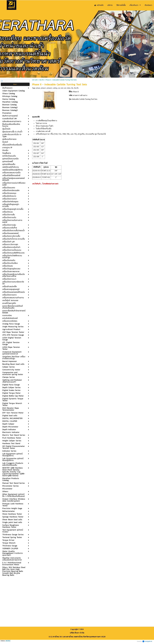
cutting (55, 88)
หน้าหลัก (35, 80)
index (69, 88)
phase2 (49, 88)
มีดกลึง (42, 80)
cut (59, 88)
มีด (72, 88)
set (65, 88)
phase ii (44, 88)
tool (62, 88)
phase (38, 88)
